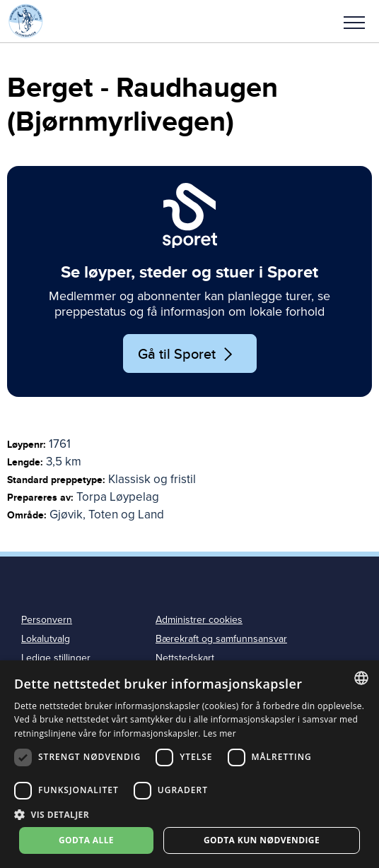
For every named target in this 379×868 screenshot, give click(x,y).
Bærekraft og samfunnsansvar (221, 639)
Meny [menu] (354, 23)
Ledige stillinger (56, 658)
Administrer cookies (199, 620)
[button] (354, 21)
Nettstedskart (185, 658)
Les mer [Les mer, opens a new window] (220, 733)
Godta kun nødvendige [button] (262, 840)
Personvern (47, 620)
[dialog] (189, 764)
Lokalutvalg (46, 639)
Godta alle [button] (86, 840)
